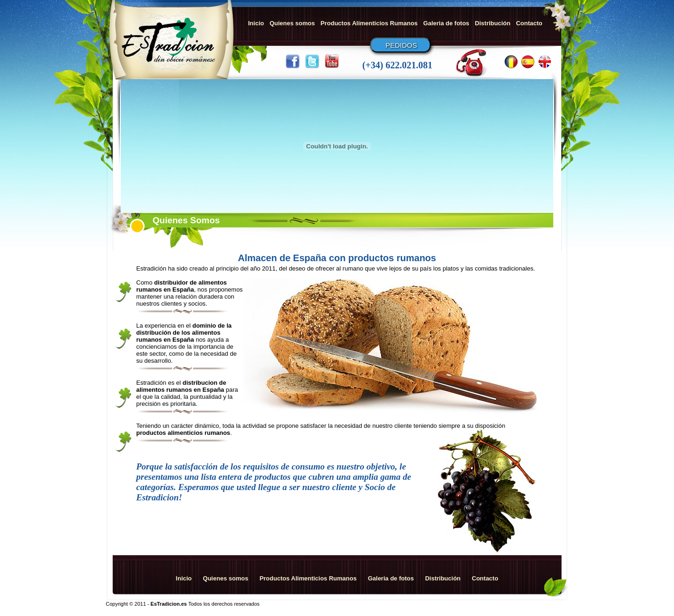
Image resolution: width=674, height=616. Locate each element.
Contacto (529, 23)
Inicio (256, 23)
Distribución (493, 23)
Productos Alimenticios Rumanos (369, 23)
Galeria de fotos (446, 23)
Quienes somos (292, 23)
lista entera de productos (246, 477)
